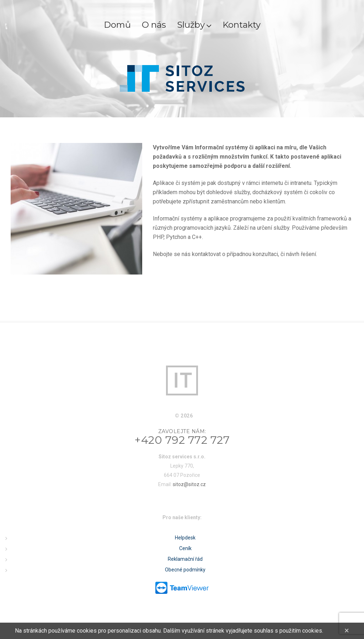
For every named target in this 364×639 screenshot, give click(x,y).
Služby (194, 25)
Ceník (185, 548)
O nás (154, 25)
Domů (117, 25)
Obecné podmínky (185, 570)
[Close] (347, 630)
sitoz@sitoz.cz (189, 484)
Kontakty (242, 25)
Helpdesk (185, 538)
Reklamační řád (185, 559)
